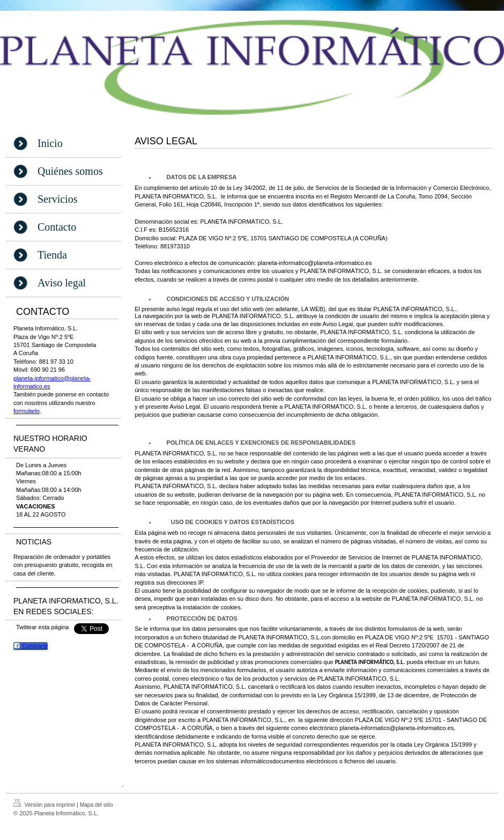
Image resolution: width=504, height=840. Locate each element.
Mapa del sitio (97, 805)
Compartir (31, 646)
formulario (27, 411)
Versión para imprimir (45, 804)
